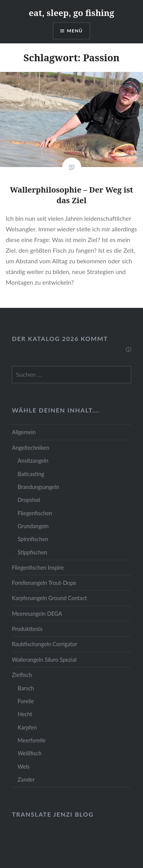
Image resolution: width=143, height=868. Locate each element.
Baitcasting (31, 474)
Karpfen (27, 727)
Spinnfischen (33, 539)
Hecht (25, 714)
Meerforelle (31, 740)
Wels (23, 767)
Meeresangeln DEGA (37, 614)
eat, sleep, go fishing (71, 13)
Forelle (26, 701)
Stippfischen (32, 552)
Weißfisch (30, 753)
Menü (75, 31)
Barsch (26, 688)
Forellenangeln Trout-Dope (44, 583)
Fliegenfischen (35, 513)
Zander (26, 780)
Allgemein (24, 432)
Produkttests (27, 629)
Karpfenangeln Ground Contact (49, 598)
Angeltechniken (31, 448)
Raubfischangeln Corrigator (44, 644)
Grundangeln (33, 526)
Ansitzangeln (33, 461)
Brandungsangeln (38, 487)
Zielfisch (22, 675)
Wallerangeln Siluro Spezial (44, 660)
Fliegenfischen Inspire (38, 568)
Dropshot (29, 500)
